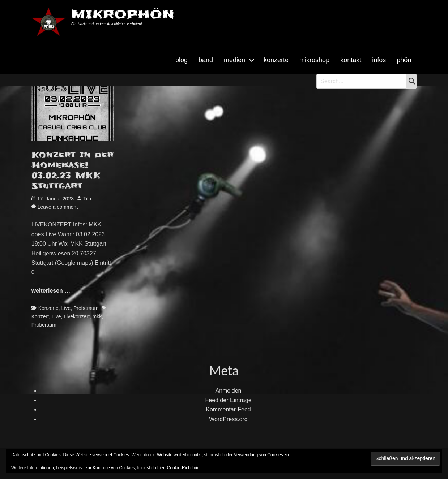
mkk (97, 316)
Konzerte (48, 308)
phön (404, 60)
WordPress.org (228, 419)
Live (66, 308)
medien (234, 60)
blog (182, 60)
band (206, 60)
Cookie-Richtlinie (183, 468)
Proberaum (86, 308)
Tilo (87, 199)
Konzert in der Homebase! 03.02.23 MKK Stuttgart (73, 171)
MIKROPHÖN (123, 14)
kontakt (351, 60)
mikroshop (314, 60)
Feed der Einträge (228, 400)
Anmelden (228, 391)
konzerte (276, 60)
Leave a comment (58, 207)
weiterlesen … (51, 291)
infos (379, 60)
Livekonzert (77, 316)
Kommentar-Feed (228, 409)
